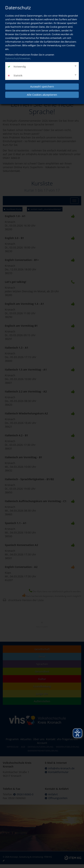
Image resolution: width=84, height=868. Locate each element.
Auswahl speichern (42, 87)
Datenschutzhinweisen (18, 58)
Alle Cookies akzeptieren (42, 95)
